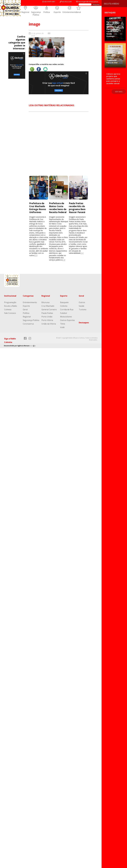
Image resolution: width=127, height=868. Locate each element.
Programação (10, 302)
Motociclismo (66, 317)
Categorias (28, 296)
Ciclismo (64, 306)
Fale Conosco (10, 313)
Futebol (63, 313)
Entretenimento (70, 12)
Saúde (81, 306)
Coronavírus (28, 324)
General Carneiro (49, 310)
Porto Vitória (47, 320)
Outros (82, 302)
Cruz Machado (48, 306)
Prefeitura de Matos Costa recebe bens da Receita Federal (58, 208)
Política (47, 12)
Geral (78, 12)
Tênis (63, 324)
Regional (25, 12)
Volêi (62, 327)
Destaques (84, 323)
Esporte (57, 12)
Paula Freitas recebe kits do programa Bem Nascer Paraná (77, 208)
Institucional (10, 296)
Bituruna (45, 302)
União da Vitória (49, 324)
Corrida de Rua (67, 310)
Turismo (83, 310)
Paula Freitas (47, 313)
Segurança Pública (36, 13)
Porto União (47, 317)
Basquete (64, 302)
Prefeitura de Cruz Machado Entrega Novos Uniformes (38, 208)
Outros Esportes (67, 320)
